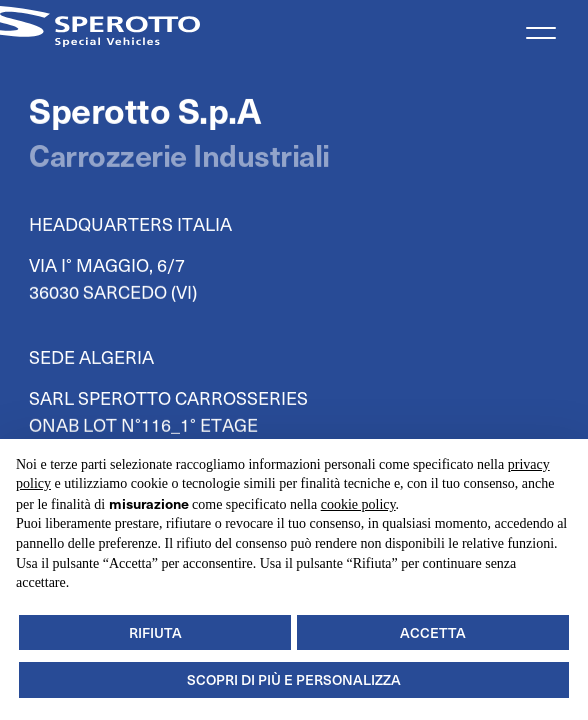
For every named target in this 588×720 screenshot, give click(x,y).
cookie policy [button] (358, 504)
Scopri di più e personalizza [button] (294, 679)
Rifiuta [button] (155, 632)
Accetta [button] (433, 632)
